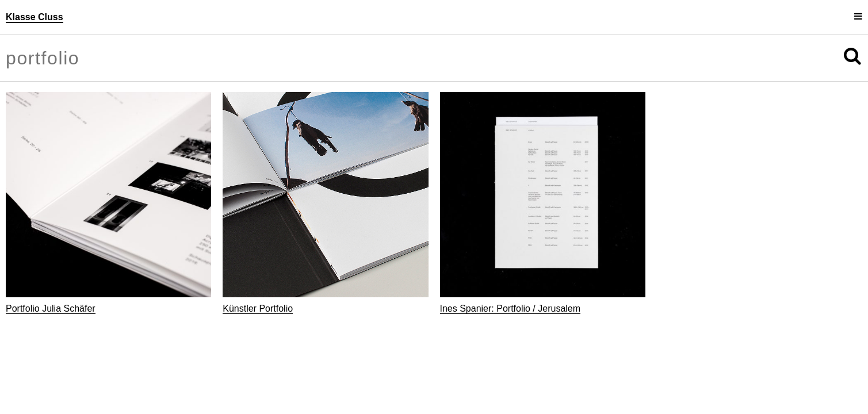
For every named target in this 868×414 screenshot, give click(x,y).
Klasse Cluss (35, 17)
